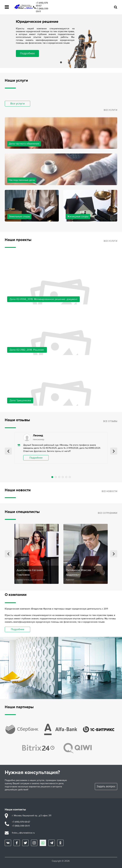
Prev (8, 451)
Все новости (109, 491)
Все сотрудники (108, 513)
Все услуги (17, 104)
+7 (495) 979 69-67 (42, 4)
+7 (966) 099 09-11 (42, 10)
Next (114, 451)
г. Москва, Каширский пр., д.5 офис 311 (32, 816)
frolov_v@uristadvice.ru (23, 833)
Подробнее (27, 53)
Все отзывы (110, 421)
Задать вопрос (106, 786)
